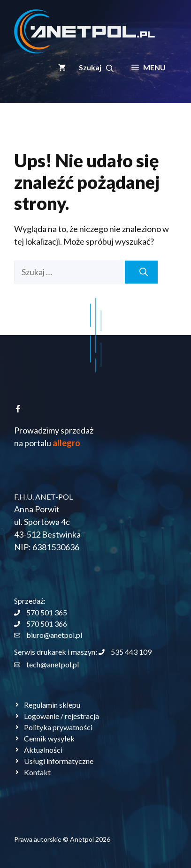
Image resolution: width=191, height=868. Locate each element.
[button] (96, 67)
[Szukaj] (141, 272)
